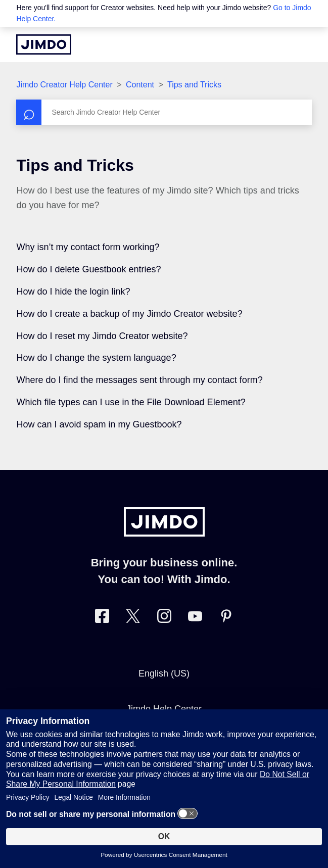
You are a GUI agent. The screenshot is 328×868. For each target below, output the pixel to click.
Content (140, 85)
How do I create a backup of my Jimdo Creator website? (129, 314)
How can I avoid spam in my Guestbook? (99, 424)
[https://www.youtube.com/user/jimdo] (195, 618)
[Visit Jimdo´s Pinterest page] (226, 618)
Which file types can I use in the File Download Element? (131, 402)
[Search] (164, 112)
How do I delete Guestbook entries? (88, 269)
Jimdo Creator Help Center (64, 85)
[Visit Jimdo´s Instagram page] (164, 618)
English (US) (164, 673)
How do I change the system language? (96, 358)
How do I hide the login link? (73, 292)
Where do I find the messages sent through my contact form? (139, 380)
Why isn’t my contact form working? (88, 247)
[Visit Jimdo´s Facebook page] (102, 618)
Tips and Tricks (194, 85)
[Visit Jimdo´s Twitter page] (133, 618)
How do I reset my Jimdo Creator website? (102, 336)
